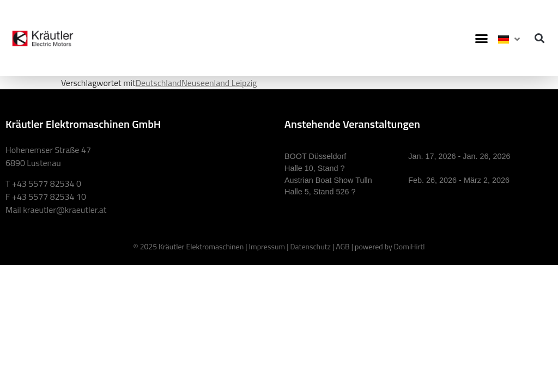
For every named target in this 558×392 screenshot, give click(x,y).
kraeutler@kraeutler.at (65, 210)
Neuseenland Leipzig (219, 83)
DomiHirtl (410, 246)
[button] (482, 38)
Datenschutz (310, 246)
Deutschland (159, 83)
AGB (342, 246)
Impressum (267, 246)
